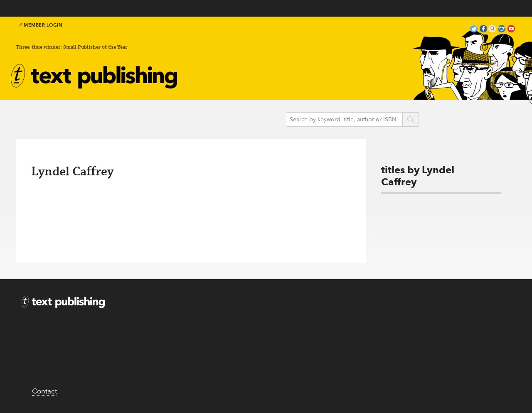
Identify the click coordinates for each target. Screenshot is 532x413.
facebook (483, 30)
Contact (44, 391)
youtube (511, 30)
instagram (502, 30)
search (411, 120)
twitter (474, 30)
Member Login (41, 25)
